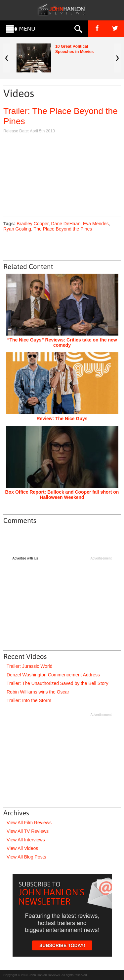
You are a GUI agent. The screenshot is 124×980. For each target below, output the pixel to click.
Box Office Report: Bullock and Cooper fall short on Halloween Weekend (62, 495)
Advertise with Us (25, 558)
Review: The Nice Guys (62, 419)
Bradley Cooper (33, 224)
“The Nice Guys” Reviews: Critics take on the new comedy (62, 342)
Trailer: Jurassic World (29, 666)
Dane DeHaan (66, 224)
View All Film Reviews (29, 823)
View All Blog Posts (26, 857)
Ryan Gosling (17, 229)
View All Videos (22, 848)
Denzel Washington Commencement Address (53, 675)
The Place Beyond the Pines (63, 229)
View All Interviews (26, 840)
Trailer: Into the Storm (29, 700)
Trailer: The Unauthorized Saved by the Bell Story (57, 683)
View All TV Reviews (28, 831)
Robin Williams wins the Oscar (38, 692)
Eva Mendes (96, 224)
